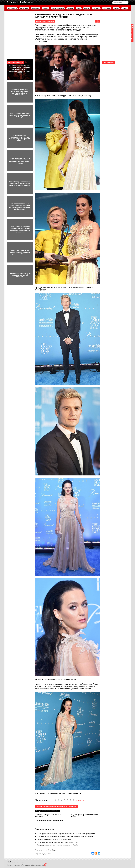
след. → (80, 800)
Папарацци (24, 8)
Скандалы (35, 8)
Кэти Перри (52, 850)
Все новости (12, 8)
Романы (45, 8)
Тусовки (70, 8)
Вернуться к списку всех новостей (47, 811)
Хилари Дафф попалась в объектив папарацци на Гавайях (58, 845)
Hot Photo (107, 8)
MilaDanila (39, 807)
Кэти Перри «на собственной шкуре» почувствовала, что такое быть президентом (66, 834)
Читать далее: (43, 800)
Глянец (87, 8)
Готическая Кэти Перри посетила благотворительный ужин (57, 842)
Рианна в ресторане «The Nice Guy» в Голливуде (54, 839)
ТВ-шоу (125, 8)
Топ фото (96, 8)
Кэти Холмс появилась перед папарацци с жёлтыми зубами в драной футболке (65, 836)
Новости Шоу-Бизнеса (20, 2)
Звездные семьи (58, 8)
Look (79, 8)
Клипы (116, 8)
